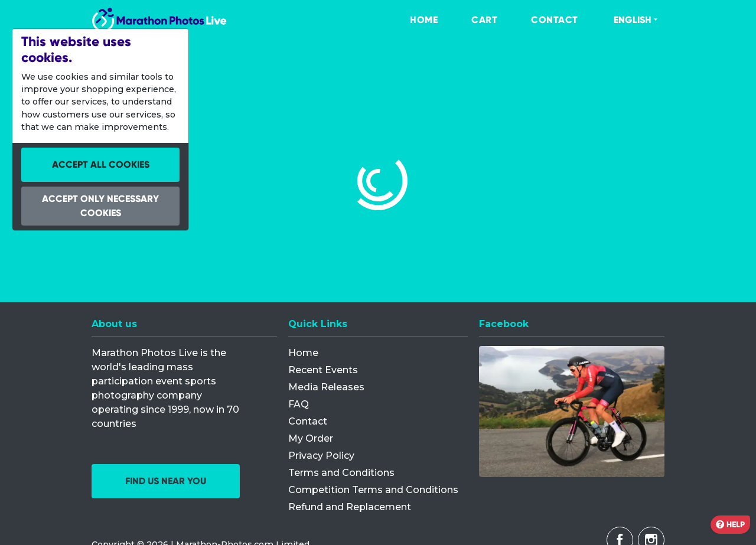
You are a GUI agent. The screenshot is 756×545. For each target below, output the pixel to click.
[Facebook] (572, 412)
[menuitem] (412, 20)
